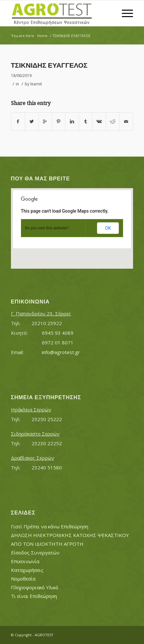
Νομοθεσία (23, 579)
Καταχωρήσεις (27, 570)
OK (108, 228)
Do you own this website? (47, 228)
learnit (36, 84)
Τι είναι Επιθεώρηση (34, 596)
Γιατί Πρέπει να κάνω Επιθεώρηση (50, 526)
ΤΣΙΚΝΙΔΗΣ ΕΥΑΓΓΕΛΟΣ (49, 65)
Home (42, 36)
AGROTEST (44, 635)
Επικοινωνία (25, 561)
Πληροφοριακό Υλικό (35, 587)
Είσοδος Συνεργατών (35, 553)
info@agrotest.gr (61, 352)
